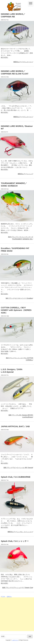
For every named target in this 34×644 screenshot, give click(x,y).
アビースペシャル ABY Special (23, 468)
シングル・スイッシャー (25, 532)
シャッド (30, 174)
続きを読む (5, 57)
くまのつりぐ (15, 640)
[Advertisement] (17, 614)
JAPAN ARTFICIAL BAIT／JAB (15, 426)
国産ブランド (13, 415)
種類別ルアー (18, 62)
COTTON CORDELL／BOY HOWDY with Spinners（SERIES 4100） (16, 310)
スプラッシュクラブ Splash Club (22, 588)
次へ (11, 597)
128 (8, 597)
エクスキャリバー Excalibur (24, 298)
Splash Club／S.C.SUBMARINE (16, 477)
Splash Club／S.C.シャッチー (15, 541)
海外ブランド (12, 237)
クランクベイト (28, 62)
